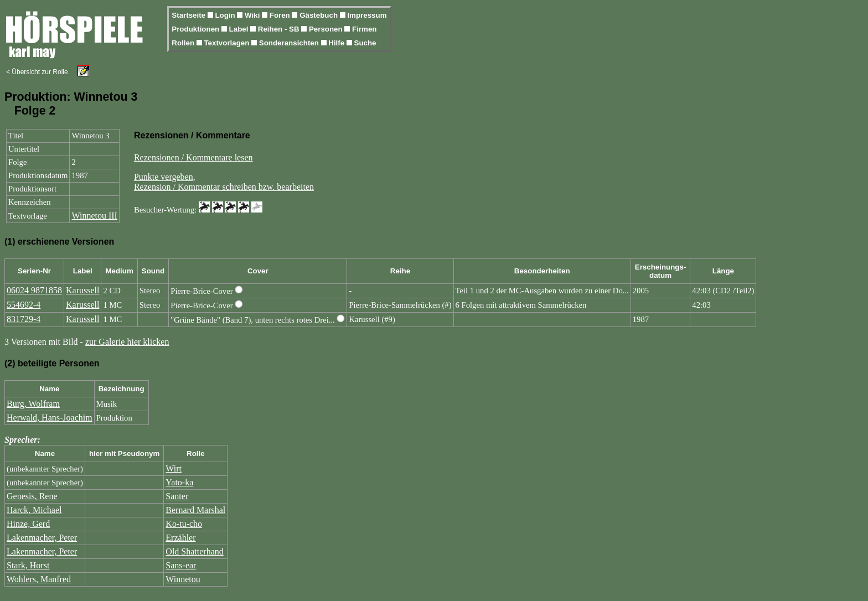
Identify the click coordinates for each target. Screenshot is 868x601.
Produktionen (197, 29)
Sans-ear (181, 565)
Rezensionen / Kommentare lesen (193, 157)
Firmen (364, 29)
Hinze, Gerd (28, 524)
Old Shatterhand (194, 551)
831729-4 (24, 319)
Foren (281, 15)
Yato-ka (179, 482)
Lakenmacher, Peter (42, 538)
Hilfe (337, 43)
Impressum (367, 15)
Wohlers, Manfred (39, 579)
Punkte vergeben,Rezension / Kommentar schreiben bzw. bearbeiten (224, 182)
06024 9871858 (34, 290)
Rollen (184, 43)
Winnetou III (94, 216)
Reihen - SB (280, 29)
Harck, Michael (34, 510)
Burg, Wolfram (33, 404)
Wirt (174, 468)
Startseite (189, 15)
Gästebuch (320, 15)
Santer (177, 496)
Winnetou (183, 579)
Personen (327, 29)
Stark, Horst (28, 565)
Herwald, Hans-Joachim (50, 418)
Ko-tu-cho (184, 524)
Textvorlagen (228, 43)
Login (226, 15)
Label (240, 29)
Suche (365, 43)
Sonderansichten (290, 43)
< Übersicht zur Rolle (37, 72)
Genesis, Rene (32, 496)
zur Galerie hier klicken (127, 342)
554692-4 (24, 305)
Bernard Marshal (195, 510)
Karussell (82, 290)
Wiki (253, 15)
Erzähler (180, 538)
